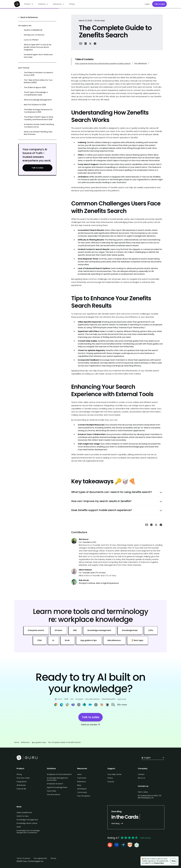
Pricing (72, 4)
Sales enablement (24, 813)
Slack (19, 827)
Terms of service (23, 858)
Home (17, 742)
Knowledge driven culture (27, 823)
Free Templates (84, 796)
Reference (25, 742)
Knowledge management (27, 820)
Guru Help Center (115, 774)
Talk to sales (160, 4)
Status (110, 778)
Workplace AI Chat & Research (59, 774)
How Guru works (23, 778)
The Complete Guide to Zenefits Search (64, 742)
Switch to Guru (23, 816)
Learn (79, 774)
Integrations (22, 782)
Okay (174, 861)
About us (141, 778)
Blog (79, 785)
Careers (141, 774)
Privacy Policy (159, 863)
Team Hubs (51, 791)
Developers (82, 789)
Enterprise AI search (55, 784)
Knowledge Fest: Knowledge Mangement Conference (28, 832)
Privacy (53, 858)
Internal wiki (21, 789)
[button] (29, 4)
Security (111, 782)
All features (21, 785)
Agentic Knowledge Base (57, 787)
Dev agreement (40, 858)
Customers (82, 778)
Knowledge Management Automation (57, 779)
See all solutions (54, 795)
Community (82, 792)
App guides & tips (39, 742)
